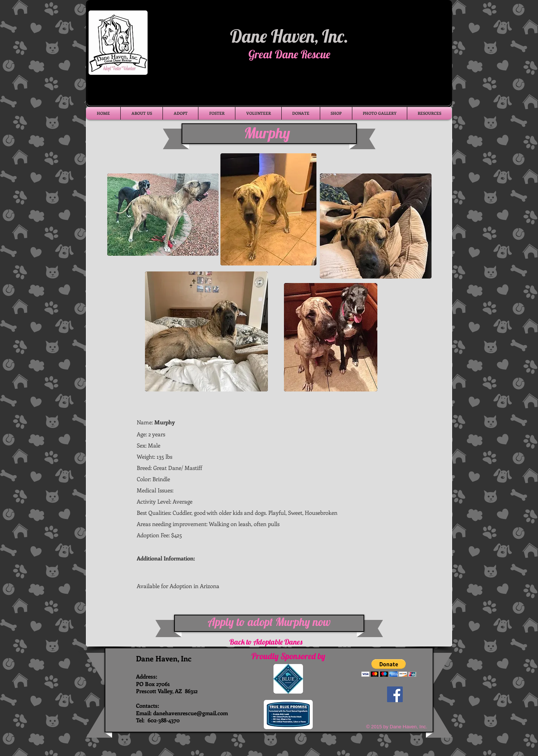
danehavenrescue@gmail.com (191, 713)
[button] (389, 668)
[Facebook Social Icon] (395, 694)
